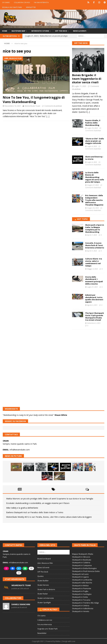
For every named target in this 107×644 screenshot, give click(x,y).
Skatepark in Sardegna (82, 594)
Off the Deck (61, 31)
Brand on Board (44, 559)
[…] (48, 116)
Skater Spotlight (44, 602)
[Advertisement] (88, 346)
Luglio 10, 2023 (92, 128)
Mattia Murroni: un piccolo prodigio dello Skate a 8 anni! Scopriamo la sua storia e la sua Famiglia (50, 499)
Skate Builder (43, 581)
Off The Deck (81, 43)
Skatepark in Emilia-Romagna (84, 568)
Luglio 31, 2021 (92, 287)
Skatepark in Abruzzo (81, 557)
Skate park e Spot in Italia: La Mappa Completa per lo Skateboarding (95, 228)
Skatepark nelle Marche (82, 583)
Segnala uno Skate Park (12, 7)
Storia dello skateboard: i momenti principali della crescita (94, 280)
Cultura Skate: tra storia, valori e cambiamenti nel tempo (94, 262)
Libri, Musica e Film (45, 563)
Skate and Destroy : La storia (94, 158)
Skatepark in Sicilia (80, 597)
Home (5, 31)
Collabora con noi (22, 2)
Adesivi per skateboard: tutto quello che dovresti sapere (94, 298)
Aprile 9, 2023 (92, 251)
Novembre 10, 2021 (13, 106)
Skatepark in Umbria (81, 606)
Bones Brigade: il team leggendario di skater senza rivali (87, 79)
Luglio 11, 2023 (80, 86)
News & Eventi (80, 31)
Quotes (41, 576)
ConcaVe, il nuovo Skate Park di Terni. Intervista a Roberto (95, 245)
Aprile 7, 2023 (92, 235)
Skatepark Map (18, 31)
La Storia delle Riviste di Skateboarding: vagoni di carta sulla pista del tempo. (95, 177)
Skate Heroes (43, 585)
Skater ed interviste (46, 598)
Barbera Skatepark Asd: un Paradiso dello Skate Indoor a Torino (35, 512)
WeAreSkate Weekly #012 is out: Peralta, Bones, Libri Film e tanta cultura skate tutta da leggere (49, 517)
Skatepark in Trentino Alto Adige (85, 603)
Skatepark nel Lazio (80, 574)
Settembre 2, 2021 (94, 323)
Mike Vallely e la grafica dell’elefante (22, 508)
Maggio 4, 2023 (92, 269)
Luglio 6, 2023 (92, 146)
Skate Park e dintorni (46, 589)
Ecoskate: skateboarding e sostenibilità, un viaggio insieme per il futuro (38, 503)
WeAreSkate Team (32, 106)
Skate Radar (43, 594)
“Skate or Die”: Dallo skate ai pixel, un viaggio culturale (95, 141)
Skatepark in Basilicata (82, 560)
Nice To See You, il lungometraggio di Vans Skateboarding (34, 99)
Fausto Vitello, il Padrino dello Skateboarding (93, 123)
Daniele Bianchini (21, 604)
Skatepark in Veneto (81, 611)
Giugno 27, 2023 (93, 185)
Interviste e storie (40, 31)
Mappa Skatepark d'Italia (83, 554)
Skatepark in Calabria (81, 563)
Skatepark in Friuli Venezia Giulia (86, 571)
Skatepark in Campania (82, 565)
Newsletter (31, 7)
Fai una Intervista (41, 2)
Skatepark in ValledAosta (83, 608)
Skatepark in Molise (80, 586)
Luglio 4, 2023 (92, 162)
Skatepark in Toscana (81, 600)
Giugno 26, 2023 (93, 208)
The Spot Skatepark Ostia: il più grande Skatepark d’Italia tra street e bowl (95, 317)
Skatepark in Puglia (80, 591)
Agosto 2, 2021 (92, 305)
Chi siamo (6, 2)
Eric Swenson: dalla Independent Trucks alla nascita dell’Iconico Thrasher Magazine (94, 200)
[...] (88, 112)
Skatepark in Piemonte (82, 588)
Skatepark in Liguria (80, 577)
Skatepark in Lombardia (82, 580)
